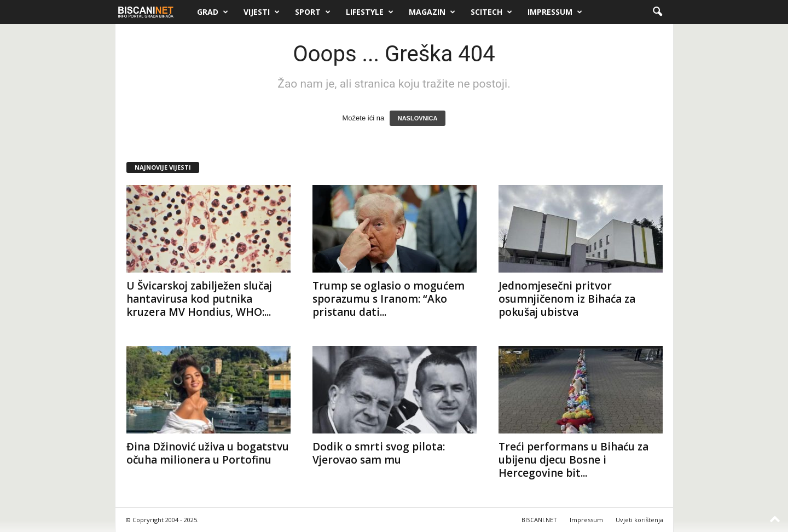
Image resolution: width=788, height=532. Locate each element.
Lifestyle (370, 12)
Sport (313, 12)
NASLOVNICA (418, 118)
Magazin (432, 12)
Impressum (555, 12)
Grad (213, 12)
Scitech (491, 12)
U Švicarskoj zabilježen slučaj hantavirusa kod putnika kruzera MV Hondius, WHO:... (199, 299)
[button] (657, 12)
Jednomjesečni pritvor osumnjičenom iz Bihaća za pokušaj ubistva (567, 299)
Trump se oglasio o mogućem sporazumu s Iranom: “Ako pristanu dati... (389, 299)
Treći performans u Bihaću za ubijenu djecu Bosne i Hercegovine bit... (573, 460)
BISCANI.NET (539, 520)
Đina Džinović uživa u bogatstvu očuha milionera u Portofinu (208, 453)
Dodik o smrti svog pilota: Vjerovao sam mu (379, 453)
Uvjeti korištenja (639, 520)
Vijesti (262, 12)
